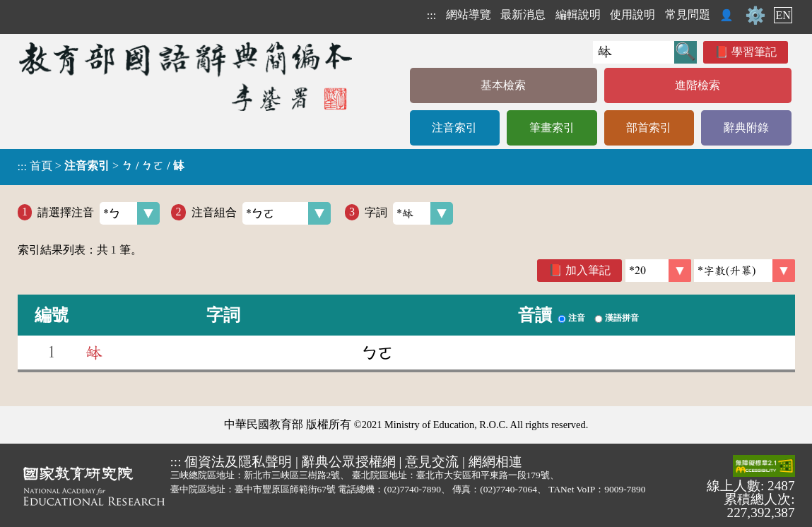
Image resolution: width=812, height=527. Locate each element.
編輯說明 (578, 14)
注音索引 (454, 128)
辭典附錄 (746, 128)
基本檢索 (503, 85)
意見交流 (432, 462)
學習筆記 (754, 52)
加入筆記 (588, 270)
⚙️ (755, 16)
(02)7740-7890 (412, 489)
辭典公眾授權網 (349, 462)
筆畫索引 (552, 128)
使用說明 (632, 14)
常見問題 (688, 14)
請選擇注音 (99, 213)
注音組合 (261, 213)
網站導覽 (469, 14)
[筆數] (658, 271)
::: (431, 15)
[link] (745, 271)
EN (783, 15)
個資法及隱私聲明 (238, 462)
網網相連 (495, 462)
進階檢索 (698, 85)
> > (101, 166)
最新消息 (523, 14)
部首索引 (649, 128)
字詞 (409, 213)
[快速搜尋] (634, 52)
